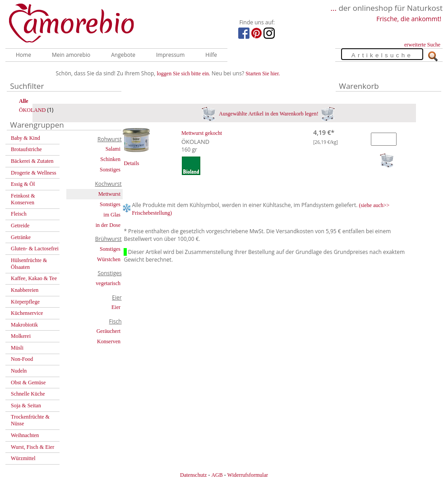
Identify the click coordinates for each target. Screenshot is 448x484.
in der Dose (108, 225)
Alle (24, 101)
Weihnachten (25, 435)
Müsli (17, 348)
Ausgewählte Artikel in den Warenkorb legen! (268, 114)
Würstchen (109, 259)
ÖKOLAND (32, 110)
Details (131, 163)
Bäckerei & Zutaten (32, 161)
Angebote (123, 55)
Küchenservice (27, 313)
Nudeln (19, 371)
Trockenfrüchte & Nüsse (30, 420)
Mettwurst (109, 194)
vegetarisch (108, 283)
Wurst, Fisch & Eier (32, 447)
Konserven (109, 341)
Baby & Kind (25, 138)
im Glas (112, 215)
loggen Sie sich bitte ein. (184, 74)
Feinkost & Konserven (23, 199)
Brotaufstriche (26, 149)
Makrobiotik (24, 325)
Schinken (110, 159)
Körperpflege (25, 302)
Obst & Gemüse (28, 383)
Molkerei (21, 336)
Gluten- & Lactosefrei (35, 249)
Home (23, 55)
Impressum (170, 55)
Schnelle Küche (28, 394)
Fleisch (19, 214)
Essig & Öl (23, 184)
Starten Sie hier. (263, 74)
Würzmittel (23, 458)
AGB (217, 475)
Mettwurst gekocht (202, 133)
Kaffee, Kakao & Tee (34, 278)
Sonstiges (110, 170)
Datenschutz (193, 475)
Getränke (21, 237)
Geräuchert (109, 331)
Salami (113, 149)
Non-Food (22, 359)
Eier (116, 307)
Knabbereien (25, 290)
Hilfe (211, 55)
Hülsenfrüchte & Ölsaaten (29, 264)
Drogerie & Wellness (34, 173)
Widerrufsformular (248, 475)
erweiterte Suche (422, 45)
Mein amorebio (71, 55)
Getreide (20, 226)
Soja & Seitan (26, 406)
